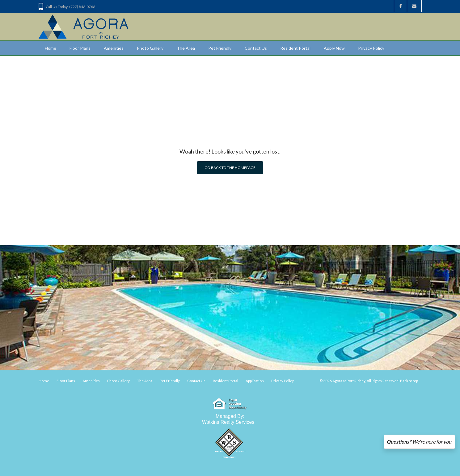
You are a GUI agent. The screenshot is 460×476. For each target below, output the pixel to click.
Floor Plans (80, 48)
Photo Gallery (150, 48)
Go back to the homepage (230, 168)
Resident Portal (295, 48)
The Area (186, 48)
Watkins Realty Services (228, 422)
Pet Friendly (220, 48)
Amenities (114, 48)
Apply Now (334, 48)
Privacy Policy (371, 48)
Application (255, 381)
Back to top (409, 381)
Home (51, 48)
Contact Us (256, 48)
